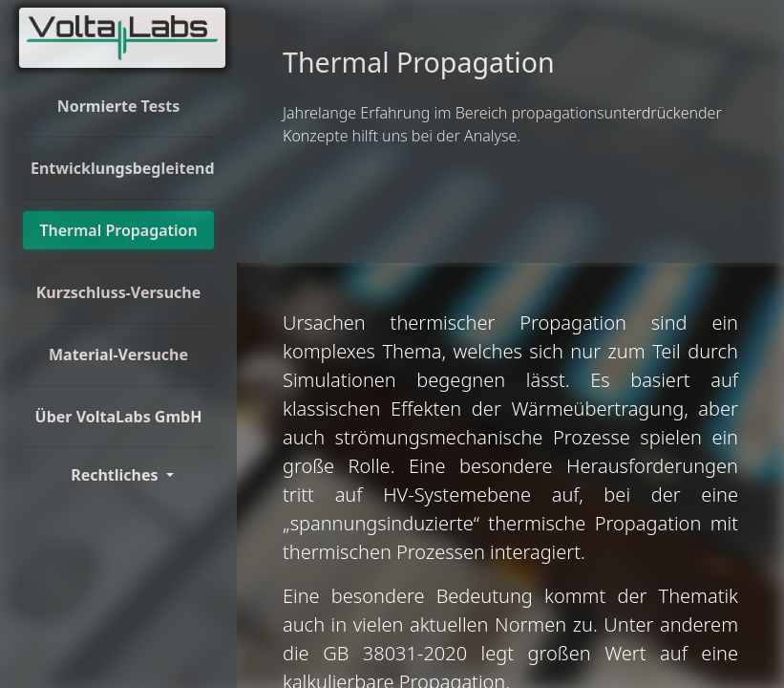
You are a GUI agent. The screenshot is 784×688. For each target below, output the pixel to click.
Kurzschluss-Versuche (119, 292)
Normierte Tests (119, 106)
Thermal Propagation (118, 230)
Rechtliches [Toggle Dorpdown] (117, 475)
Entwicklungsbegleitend (122, 168)
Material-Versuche (118, 355)
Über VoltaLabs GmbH (119, 417)
